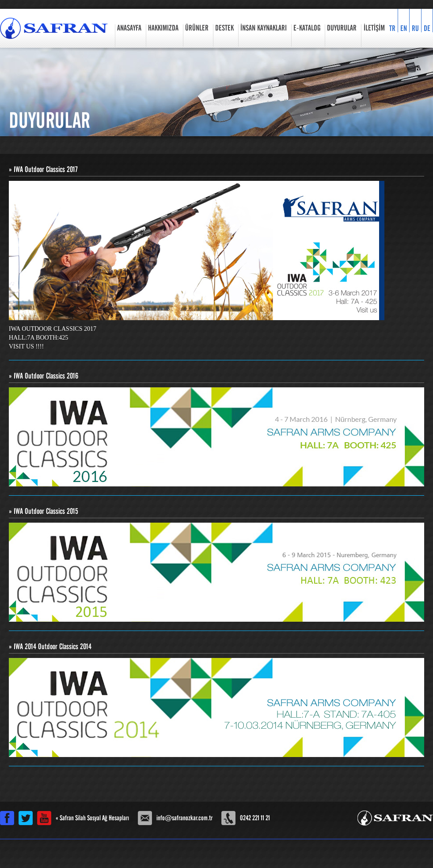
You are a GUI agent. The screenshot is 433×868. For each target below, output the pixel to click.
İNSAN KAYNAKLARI (264, 28)
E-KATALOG (307, 28)
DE (427, 28)
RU (415, 28)
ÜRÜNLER (197, 28)
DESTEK (224, 28)
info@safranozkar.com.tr (184, 818)
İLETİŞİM (374, 28)
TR (392, 28)
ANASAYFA (129, 28)
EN (404, 28)
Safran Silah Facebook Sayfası (7, 818)
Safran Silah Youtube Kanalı (44, 818)
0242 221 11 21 (255, 818)
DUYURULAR (342, 28)
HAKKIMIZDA (163, 28)
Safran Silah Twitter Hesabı (26, 818)
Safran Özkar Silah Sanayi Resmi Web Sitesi (54, 28)
